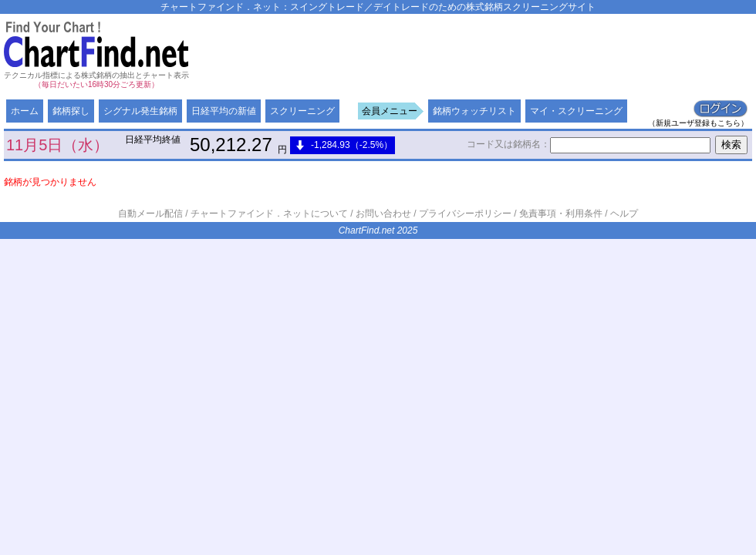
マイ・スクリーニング (576, 111)
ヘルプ (624, 214)
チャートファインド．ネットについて (269, 214)
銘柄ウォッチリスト (474, 111)
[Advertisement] (267, 76)
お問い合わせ (383, 214)
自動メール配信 (150, 214)
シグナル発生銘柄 (140, 111)
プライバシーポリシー (465, 214)
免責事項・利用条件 (561, 214)
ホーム (25, 111)
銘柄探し (71, 111)
